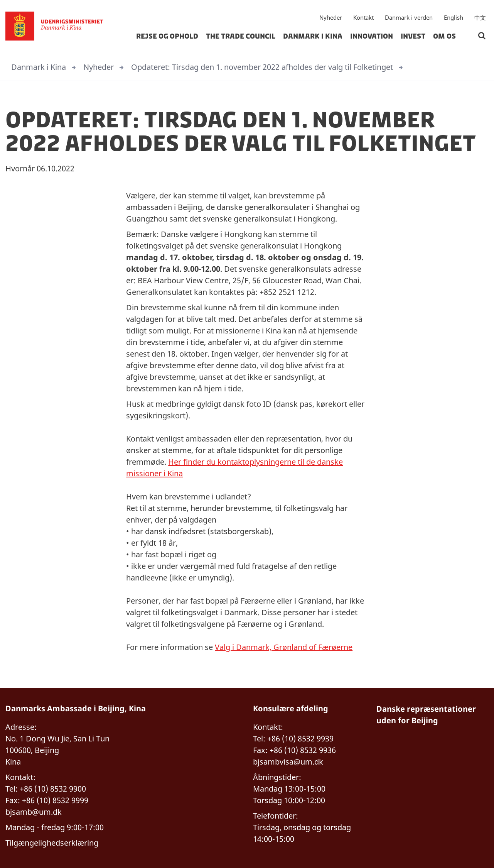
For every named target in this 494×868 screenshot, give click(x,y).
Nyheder (331, 17)
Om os (444, 36)
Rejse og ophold (167, 36)
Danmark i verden (409, 17)
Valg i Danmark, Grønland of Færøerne (284, 647)
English (454, 17)
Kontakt (363, 17)
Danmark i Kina (313, 36)
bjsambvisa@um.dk (288, 762)
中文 (480, 17)
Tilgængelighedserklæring (52, 843)
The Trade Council (241, 36)
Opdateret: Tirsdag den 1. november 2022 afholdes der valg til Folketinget (262, 67)
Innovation (372, 36)
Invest (413, 36)
